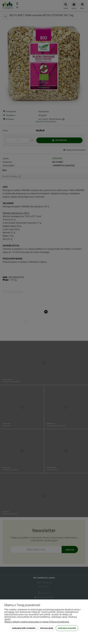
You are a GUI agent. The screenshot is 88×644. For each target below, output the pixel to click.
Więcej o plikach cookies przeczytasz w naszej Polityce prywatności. (37, 622)
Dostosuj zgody (47, 628)
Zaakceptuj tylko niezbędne (24, 628)
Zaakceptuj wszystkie (67, 628)
